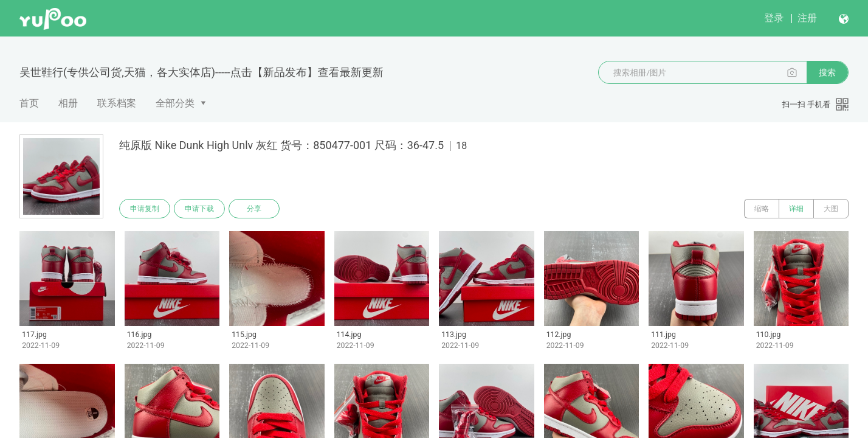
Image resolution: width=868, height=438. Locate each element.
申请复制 (145, 209)
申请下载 (199, 209)
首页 (29, 103)
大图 (831, 209)
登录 (774, 18)
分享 (254, 209)
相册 (68, 103)
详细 (796, 209)
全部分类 (175, 103)
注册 (807, 18)
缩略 (762, 209)
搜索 (827, 72)
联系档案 (117, 103)
